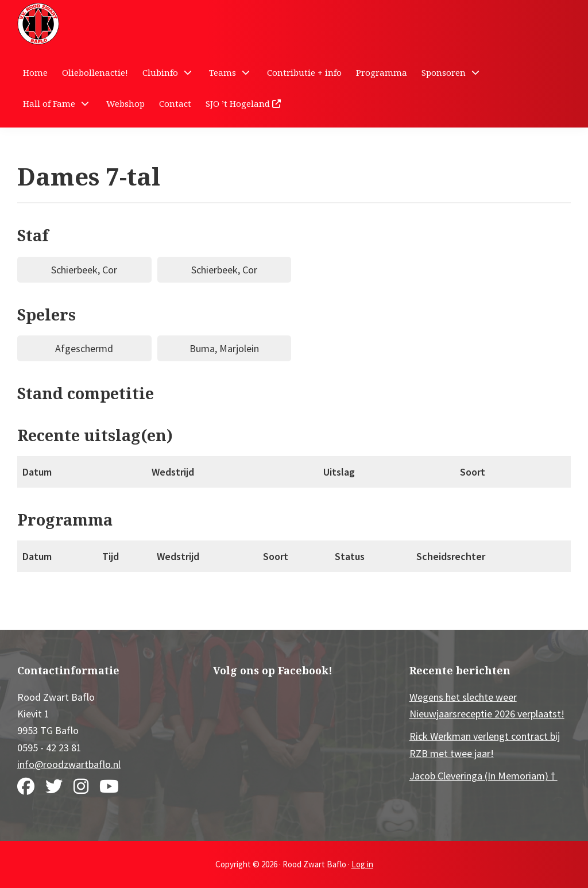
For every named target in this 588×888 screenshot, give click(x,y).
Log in (362, 864)
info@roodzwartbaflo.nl (69, 764)
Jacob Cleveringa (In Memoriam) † (483, 776)
